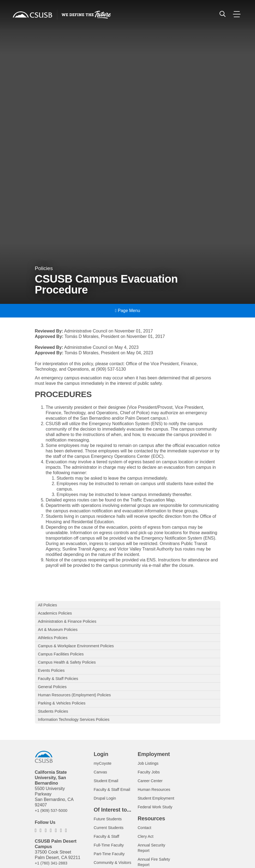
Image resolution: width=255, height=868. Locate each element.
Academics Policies (57, 614)
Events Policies (53, 677)
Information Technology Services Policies (78, 732)
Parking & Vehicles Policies (64, 714)
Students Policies (55, 723)
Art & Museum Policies (60, 632)
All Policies (49, 605)
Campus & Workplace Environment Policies (80, 650)
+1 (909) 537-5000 (53, 823)
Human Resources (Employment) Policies (79, 705)
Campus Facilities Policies (64, 659)
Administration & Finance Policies (70, 623)
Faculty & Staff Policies (60, 687)
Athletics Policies (55, 641)
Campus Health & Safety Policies (70, 668)
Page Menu (127, 311)
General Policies (54, 696)
